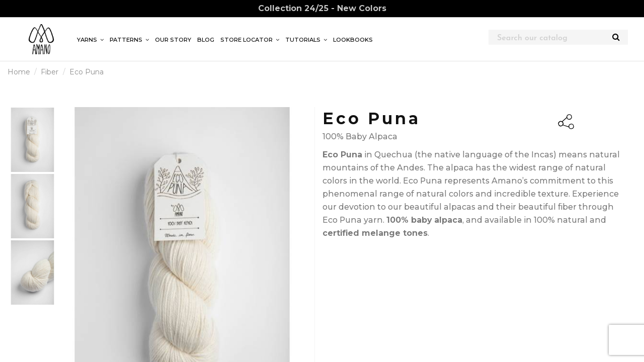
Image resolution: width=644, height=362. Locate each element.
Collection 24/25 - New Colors (322, 8)
